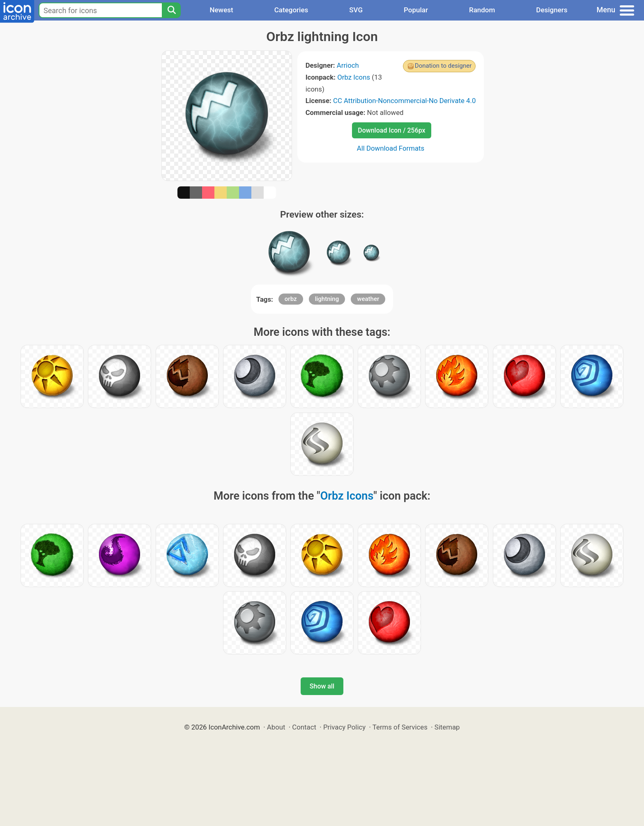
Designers (552, 10)
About (276, 727)
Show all (322, 686)
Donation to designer (443, 66)
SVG (356, 10)
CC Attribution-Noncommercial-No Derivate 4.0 (404, 101)
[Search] (171, 10)
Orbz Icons (354, 77)
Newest (221, 10)
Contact (304, 727)
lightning (327, 299)
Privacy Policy (344, 727)
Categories (291, 10)
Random (482, 10)
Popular (416, 10)
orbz (291, 299)
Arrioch (348, 65)
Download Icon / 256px (391, 130)
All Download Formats (391, 148)
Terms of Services (400, 727)
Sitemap (447, 727)
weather (368, 299)
